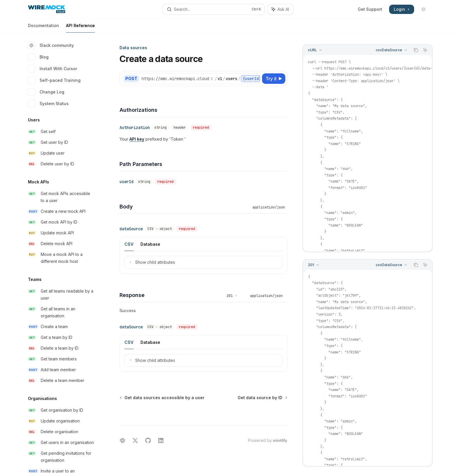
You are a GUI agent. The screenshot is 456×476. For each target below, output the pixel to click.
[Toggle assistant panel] (280, 9)
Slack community (51, 45)
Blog (38, 57)
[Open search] (214, 9)
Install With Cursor (52, 69)
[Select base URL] (177, 79)
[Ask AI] (425, 50)
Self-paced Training (54, 80)
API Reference (80, 28)
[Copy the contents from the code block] (416, 50)
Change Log (46, 92)
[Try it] (274, 79)
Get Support (370, 9)
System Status (48, 104)
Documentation (43, 28)
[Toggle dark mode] (423, 9)
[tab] (129, 244)
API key (137, 139)
